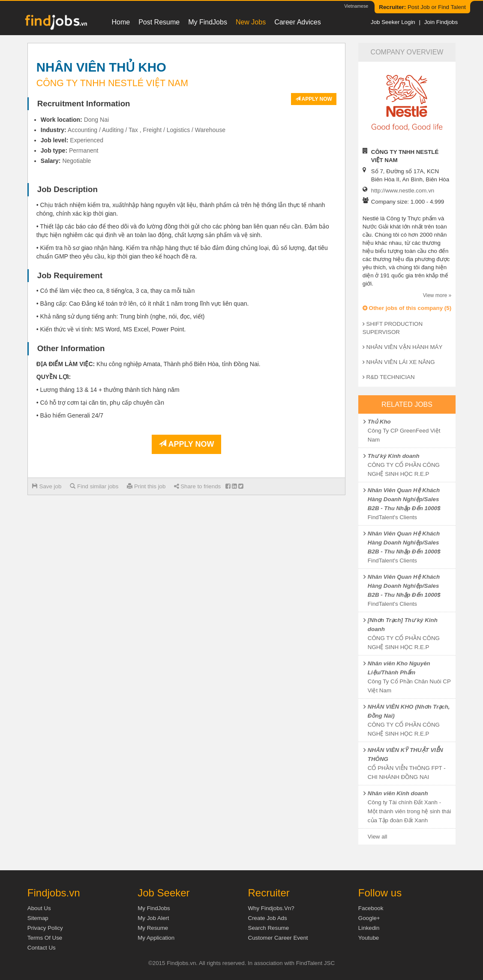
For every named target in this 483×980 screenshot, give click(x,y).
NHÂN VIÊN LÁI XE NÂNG (401, 362)
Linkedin (369, 928)
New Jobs (251, 22)
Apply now (314, 99)
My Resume (153, 928)
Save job (47, 486)
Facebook (371, 908)
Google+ (369, 918)
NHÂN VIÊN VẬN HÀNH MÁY (405, 347)
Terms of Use (45, 938)
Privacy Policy (45, 928)
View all (378, 837)
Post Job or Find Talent (422, 7)
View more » (437, 295)
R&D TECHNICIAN (391, 377)
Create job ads (268, 918)
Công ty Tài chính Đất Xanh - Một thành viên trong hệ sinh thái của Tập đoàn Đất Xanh (409, 811)
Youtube (369, 938)
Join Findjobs (441, 22)
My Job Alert (153, 918)
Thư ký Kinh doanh (394, 456)
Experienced (87, 140)
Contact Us (42, 948)
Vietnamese (356, 6)
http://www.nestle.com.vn (403, 191)
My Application (156, 938)
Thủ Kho (379, 422)
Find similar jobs (94, 486)
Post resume (159, 22)
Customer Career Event (278, 938)
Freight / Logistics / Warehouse (184, 130)
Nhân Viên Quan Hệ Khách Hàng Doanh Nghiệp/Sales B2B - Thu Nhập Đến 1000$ (404, 499)
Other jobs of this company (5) (407, 308)
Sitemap (38, 918)
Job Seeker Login (393, 22)
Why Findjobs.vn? (271, 908)
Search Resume (269, 928)
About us (39, 908)
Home (121, 22)
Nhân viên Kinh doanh (398, 793)
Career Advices (298, 22)
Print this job (146, 486)
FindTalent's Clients (392, 517)
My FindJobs (208, 22)
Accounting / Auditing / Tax (103, 130)
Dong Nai (96, 120)
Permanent (84, 150)
